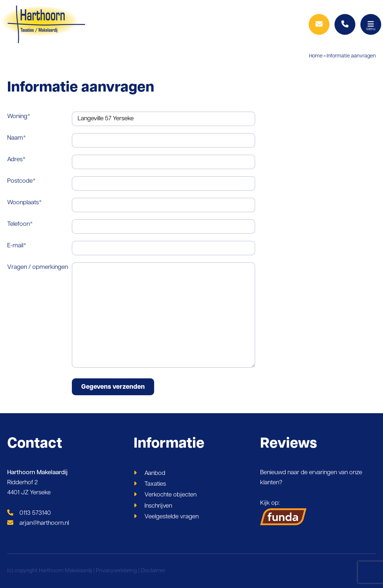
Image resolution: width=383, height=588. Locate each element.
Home (316, 56)
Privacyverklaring (116, 571)
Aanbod (155, 473)
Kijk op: (283, 513)
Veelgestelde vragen (172, 517)
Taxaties (155, 484)
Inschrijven (158, 506)
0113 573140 (29, 513)
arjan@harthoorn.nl (38, 523)
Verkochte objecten (170, 495)
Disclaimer (153, 571)
